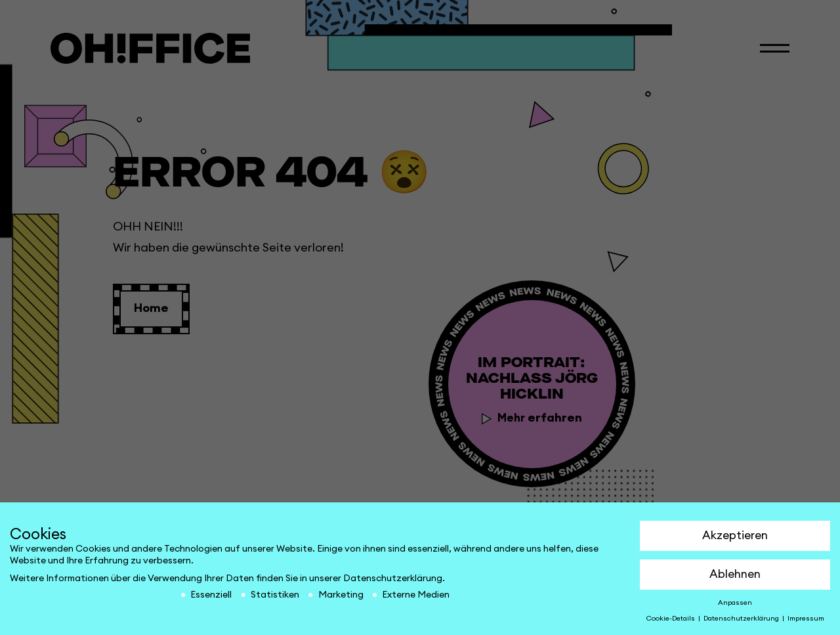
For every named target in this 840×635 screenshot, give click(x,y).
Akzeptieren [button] (735, 536)
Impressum (806, 619)
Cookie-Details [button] (672, 619)
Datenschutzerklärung (393, 579)
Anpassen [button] (735, 603)
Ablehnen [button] (735, 574)
